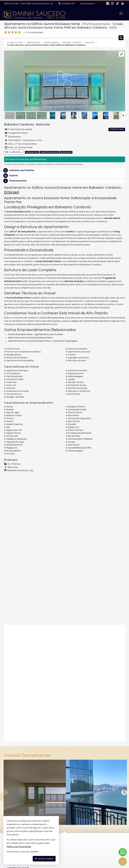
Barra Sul (37, 124)
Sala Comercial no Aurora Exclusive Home (30, 337)
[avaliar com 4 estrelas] (16, 32)
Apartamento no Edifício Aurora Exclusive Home (40, 24)
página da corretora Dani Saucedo (90, 320)
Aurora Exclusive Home (52, 317)
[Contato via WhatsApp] (123, 852)
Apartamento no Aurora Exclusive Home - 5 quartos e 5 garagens (43, 340)
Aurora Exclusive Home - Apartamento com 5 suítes (35, 334)
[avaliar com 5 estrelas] (19, 32)
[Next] (124, 792)
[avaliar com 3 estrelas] (13, 32)
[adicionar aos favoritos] (60, 819)
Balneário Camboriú (17, 124)
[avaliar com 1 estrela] (6, 32)
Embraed (12, 191)
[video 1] (65, 653)
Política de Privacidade (19, 847)
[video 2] (65, 711)
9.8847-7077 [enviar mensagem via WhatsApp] (68, 4)
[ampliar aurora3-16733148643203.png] (55, 81)
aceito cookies (44, 859)
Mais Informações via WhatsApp (26, 159)
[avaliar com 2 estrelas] (9, 32)
